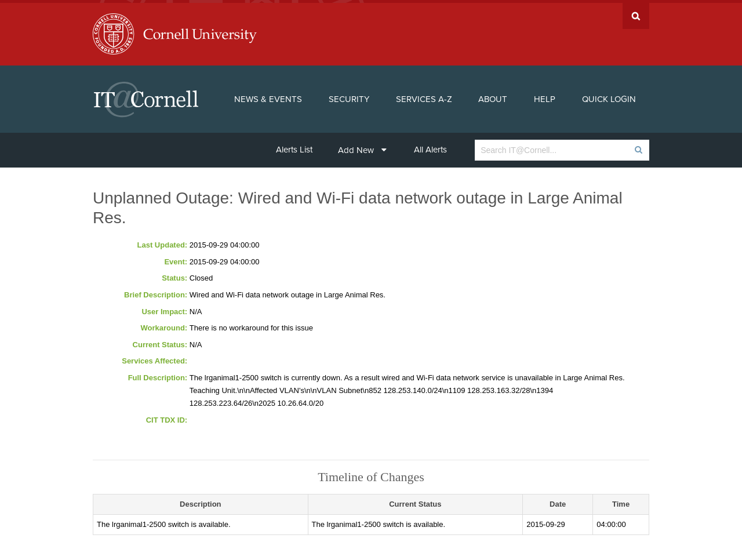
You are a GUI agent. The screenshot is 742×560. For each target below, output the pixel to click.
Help (545, 96)
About (493, 96)
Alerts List (294, 147)
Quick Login (609, 96)
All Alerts (430, 147)
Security (349, 96)
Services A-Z (424, 96)
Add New (362, 147)
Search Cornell (636, 13)
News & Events (268, 96)
